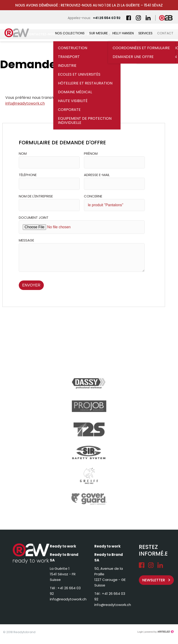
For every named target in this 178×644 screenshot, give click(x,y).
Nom (23, 153)
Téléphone (28, 175)
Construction (73, 48)
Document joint (34, 217)
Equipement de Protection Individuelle (85, 121)
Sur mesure (99, 33)
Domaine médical (75, 92)
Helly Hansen (123, 33)
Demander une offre (133, 57)
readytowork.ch (20, 33)
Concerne (93, 196)
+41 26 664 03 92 (107, 18)
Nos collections (70, 33)
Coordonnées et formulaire (141, 48)
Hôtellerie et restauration (85, 83)
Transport (69, 57)
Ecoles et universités (79, 74)
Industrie (67, 66)
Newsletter (154, 580)
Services (145, 33)
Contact (165, 33)
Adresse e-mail (97, 175)
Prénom (91, 153)
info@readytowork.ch (25, 103)
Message (26, 240)
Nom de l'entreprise (36, 196)
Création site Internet (159, 632)
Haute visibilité (73, 101)
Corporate (69, 110)
